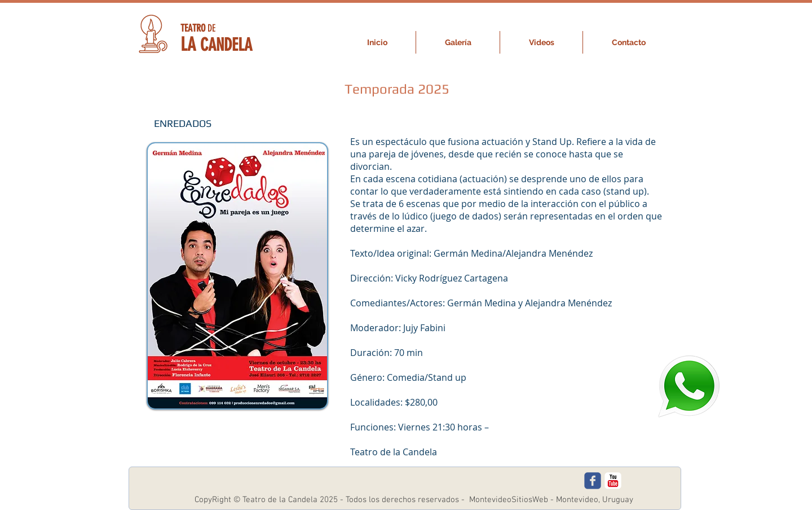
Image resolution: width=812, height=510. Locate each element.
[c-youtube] (613, 481)
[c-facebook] (593, 481)
